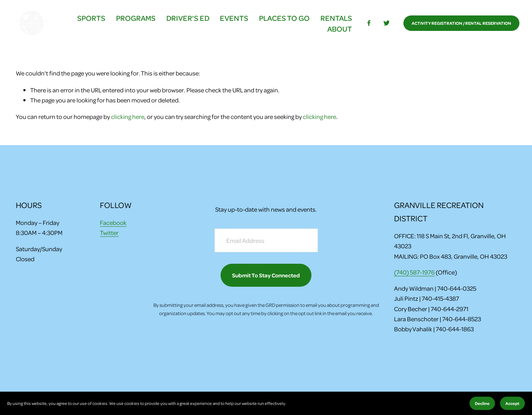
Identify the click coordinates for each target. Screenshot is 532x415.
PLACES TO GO (284, 19)
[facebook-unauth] (368, 24)
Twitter (109, 233)
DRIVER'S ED (187, 19)
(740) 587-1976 (414, 272)
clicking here (128, 118)
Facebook (113, 222)
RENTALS (335, 19)
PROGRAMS (135, 19)
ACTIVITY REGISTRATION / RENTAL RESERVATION (461, 24)
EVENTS (233, 19)
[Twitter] (386, 24)
